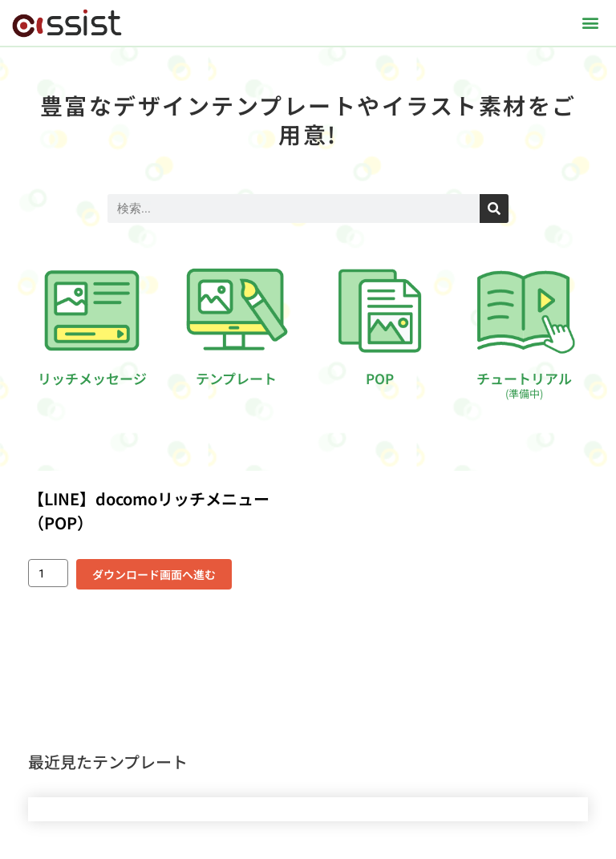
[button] (591, 23)
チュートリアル (524, 385)
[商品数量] (48, 573)
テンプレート (236, 378)
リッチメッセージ (92, 378)
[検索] (494, 209)
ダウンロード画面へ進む (154, 574)
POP (380, 378)
